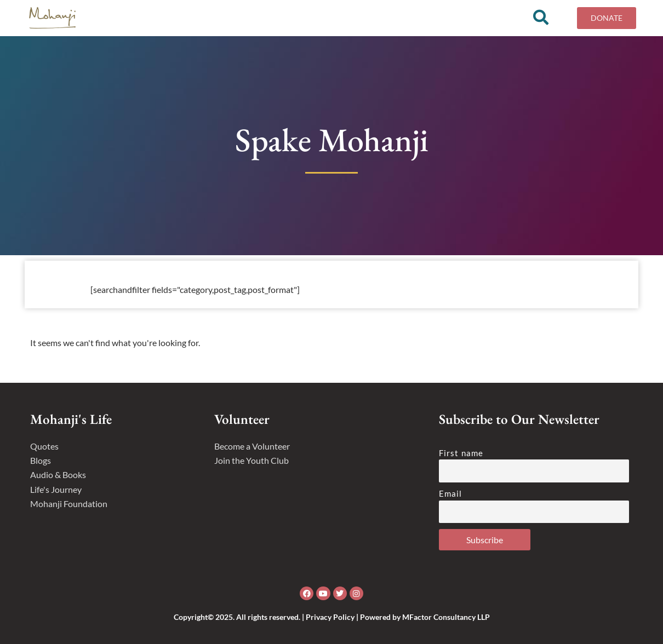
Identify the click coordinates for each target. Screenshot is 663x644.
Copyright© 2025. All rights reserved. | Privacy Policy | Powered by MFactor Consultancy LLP (332, 617)
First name (461, 453)
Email (451, 493)
